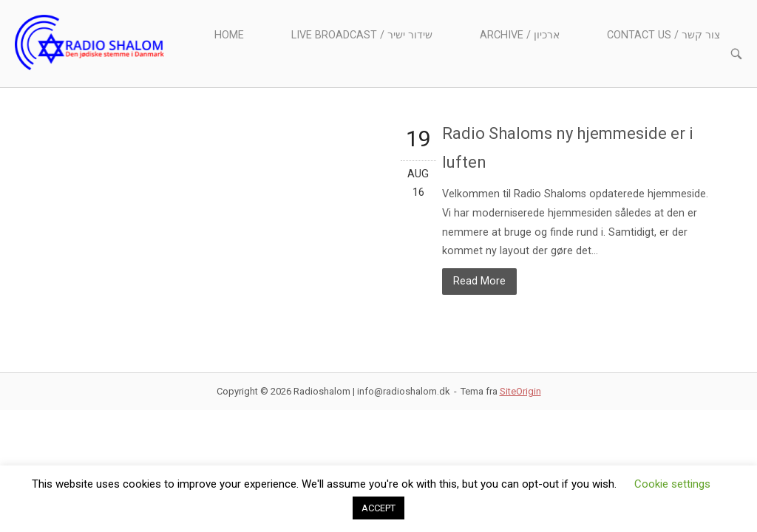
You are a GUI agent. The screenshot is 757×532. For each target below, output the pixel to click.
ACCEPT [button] (378, 508)
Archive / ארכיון (520, 35)
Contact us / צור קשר (663, 35)
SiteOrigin (520, 391)
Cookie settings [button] (672, 484)
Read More (479, 281)
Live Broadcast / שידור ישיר (362, 35)
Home (229, 35)
